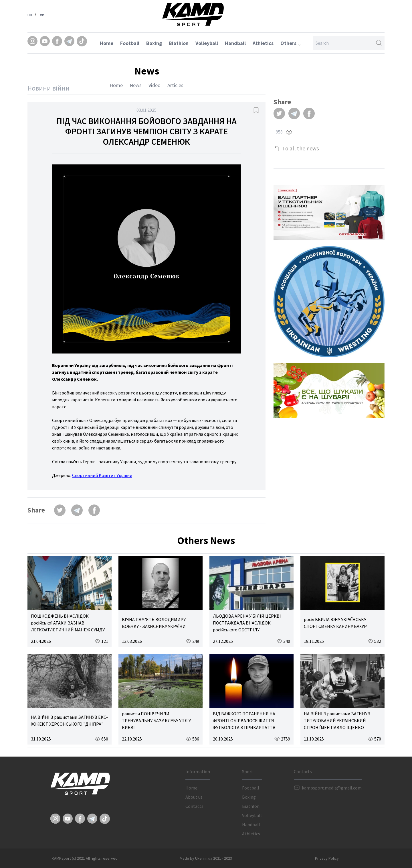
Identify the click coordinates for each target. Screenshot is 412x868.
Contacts (194, 806)
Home (107, 43)
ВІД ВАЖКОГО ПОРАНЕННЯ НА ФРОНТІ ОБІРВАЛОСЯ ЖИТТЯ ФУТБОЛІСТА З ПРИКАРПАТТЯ (244, 720)
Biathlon (179, 43)
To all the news (300, 148)
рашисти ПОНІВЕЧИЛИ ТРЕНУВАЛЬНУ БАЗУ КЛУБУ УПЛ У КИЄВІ (156, 720)
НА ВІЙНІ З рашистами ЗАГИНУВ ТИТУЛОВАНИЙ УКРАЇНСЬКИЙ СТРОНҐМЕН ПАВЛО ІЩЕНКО (337, 720)
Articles (175, 85)
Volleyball (207, 43)
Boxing (154, 43)
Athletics (263, 43)
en (42, 15)
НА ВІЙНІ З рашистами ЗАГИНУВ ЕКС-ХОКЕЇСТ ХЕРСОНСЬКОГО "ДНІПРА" (69, 720)
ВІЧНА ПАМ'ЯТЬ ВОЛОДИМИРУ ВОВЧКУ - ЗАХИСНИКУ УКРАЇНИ (154, 623)
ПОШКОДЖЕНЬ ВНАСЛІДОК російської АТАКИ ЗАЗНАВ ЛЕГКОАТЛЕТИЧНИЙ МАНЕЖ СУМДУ (68, 623)
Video (154, 85)
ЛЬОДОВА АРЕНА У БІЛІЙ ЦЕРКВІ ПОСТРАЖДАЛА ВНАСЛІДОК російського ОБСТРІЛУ (247, 623)
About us (194, 797)
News (136, 85)
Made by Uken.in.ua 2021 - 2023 (206, 858)
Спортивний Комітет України (102, 475)
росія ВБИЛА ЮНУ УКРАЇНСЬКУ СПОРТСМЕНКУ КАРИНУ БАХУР (335, 623)
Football (130, 43)
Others (291, 43)
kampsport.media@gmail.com (332, 788)
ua (30, 15)
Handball (235, 43)
